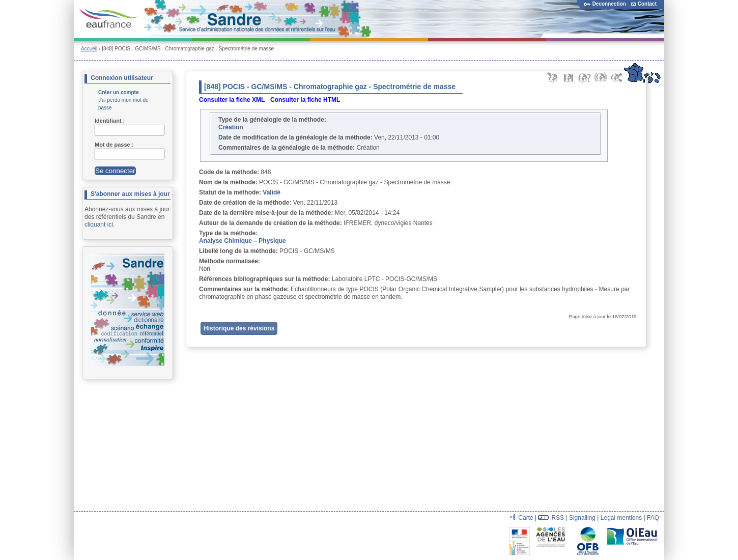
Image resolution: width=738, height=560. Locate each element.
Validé (272, 192)
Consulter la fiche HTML (305, 100)
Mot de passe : (115, 145)
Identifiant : (110, 121)
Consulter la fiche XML (232, 100)
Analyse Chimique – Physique (243, 241)
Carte (526, 518)
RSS (558, 518)
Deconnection (605, 4)
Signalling (582, 518)
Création (231, 127)
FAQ (653, 518)
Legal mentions (621, 518)
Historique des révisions (239, 328)
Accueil (89, 49)
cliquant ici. (100, 225)
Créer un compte (118, 92)
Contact (644, 4)
